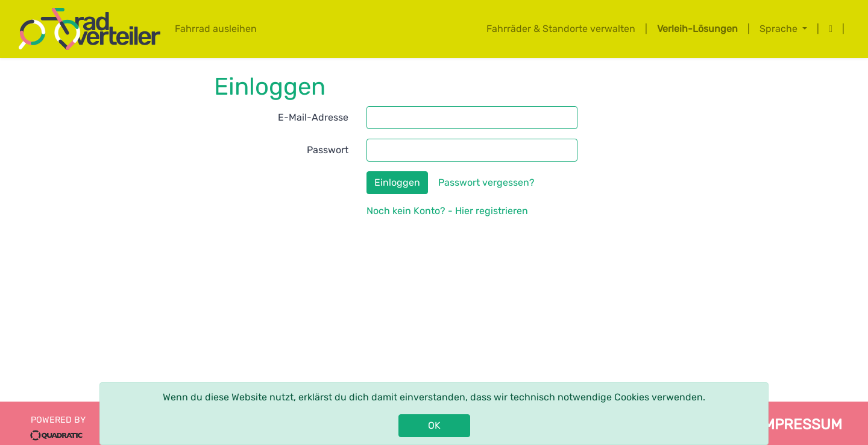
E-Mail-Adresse (313, 117)
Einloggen (397, 182)
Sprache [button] (780, 29)
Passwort (328, 150)
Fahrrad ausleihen (216, 29)
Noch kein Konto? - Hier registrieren (447, 211)
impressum (800, 424)
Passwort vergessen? (486, 182)
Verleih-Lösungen (697, 29)
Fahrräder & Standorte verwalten (561, 29)
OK (434, 425)
